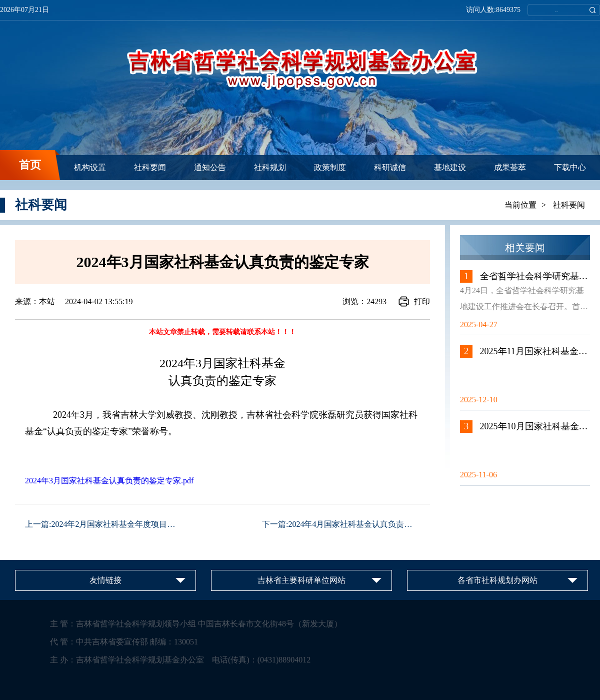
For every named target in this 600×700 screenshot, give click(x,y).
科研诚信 (390, 167)
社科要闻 (150, 167)
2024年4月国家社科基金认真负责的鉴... (357, 524)
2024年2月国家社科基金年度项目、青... (120, 524)
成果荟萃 (510, 167)
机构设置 (90, 167)
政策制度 (330, 167)
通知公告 (210, 167)
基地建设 (450, 167)
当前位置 (520, 205)
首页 (30, 165)
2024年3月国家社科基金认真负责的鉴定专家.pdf (109, 481)
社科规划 (270, 167)
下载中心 (570, 167)
